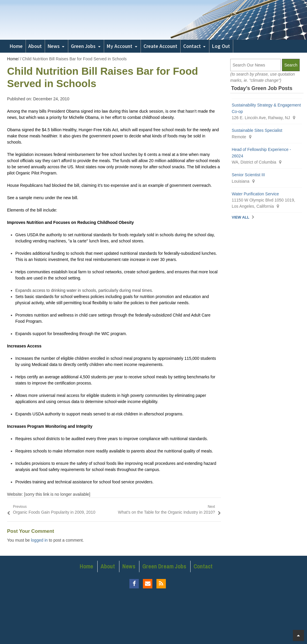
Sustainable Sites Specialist (258, 130)
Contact (192, 46)
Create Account (160, 46)
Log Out (221, 46)
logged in (39, 540)
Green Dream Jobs (164, 566)
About (35, 46)
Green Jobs (83, 46)
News (54, 46)
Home (16, 46)
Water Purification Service (255, 194)
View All (241, 217)
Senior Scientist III (248, 175)
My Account (120, 46)
